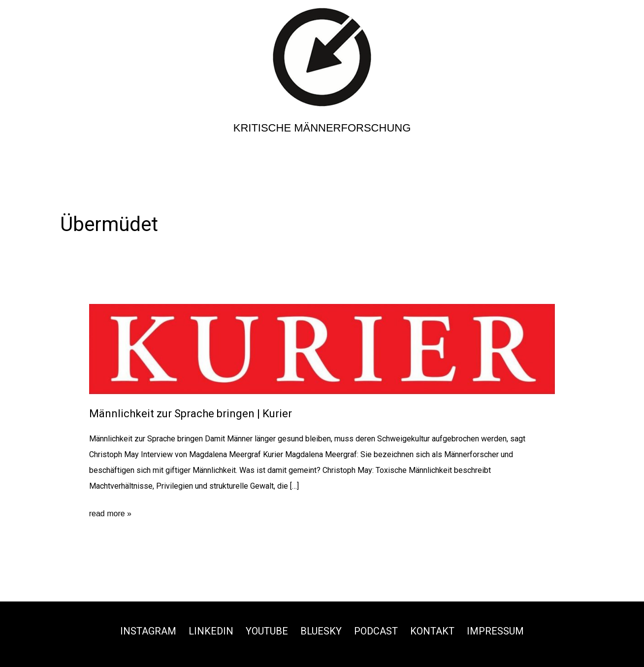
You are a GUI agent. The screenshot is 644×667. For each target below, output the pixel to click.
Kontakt (432, 631)
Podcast (376, 631)
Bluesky (321, 631)
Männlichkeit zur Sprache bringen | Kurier (191, 414)
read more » (110, 514)
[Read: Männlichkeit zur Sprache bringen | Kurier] (322, 349)
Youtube (267, 631)
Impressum (495, 631)
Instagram (148, 631)
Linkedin (211, 631)
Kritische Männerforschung (322, 128)
